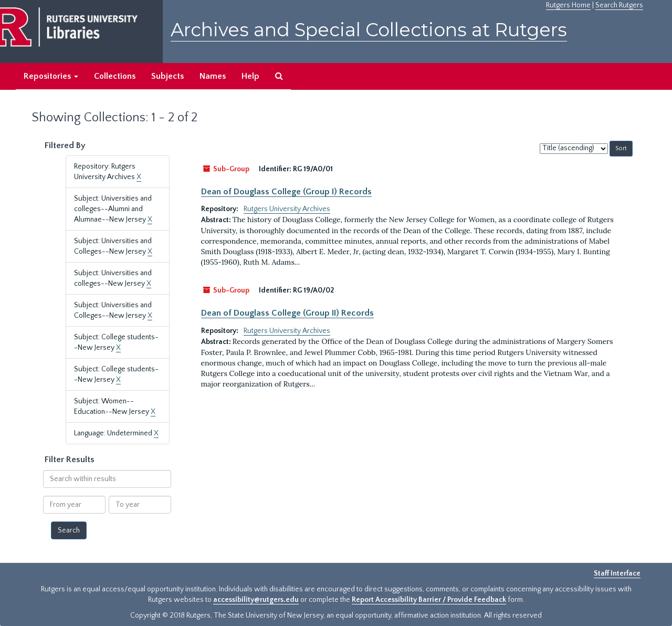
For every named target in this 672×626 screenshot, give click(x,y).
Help (250, 76)
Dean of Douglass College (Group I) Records (286, 192)
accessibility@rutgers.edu (256, 600)
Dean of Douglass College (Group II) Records (287, 313)
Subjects (167, 76)
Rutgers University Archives (287, 209)
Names (213, 76)
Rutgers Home (568, 5)
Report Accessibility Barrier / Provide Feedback (429, 600)
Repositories (51, 76)
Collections (115, 76)
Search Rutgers (619, 5)
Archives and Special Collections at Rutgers (369, 30)
